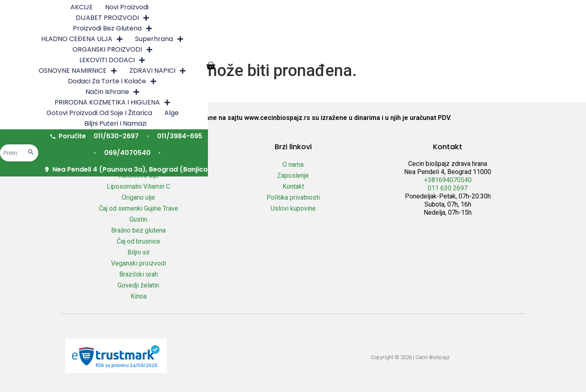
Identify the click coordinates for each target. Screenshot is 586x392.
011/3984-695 (291, 47)
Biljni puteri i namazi (489, 29)
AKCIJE (119, 8)
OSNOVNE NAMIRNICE (317, 19)
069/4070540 (355, 47)
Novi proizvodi (165, 8)
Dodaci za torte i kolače (481, 19)
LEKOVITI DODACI (232, 19)
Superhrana (494, 8)
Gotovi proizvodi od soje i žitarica (366, 29)
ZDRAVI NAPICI (397, 19)
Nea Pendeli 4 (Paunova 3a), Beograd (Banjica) (481, 47)
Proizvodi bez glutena (324, 8)
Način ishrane (146, 29)
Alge (438, 29)
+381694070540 (448, 180)
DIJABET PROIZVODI (235, 8)
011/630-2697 (227, 47)
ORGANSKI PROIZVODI (147, 19)
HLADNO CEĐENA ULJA (417, 8)
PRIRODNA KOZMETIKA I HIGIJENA (243, 29)
